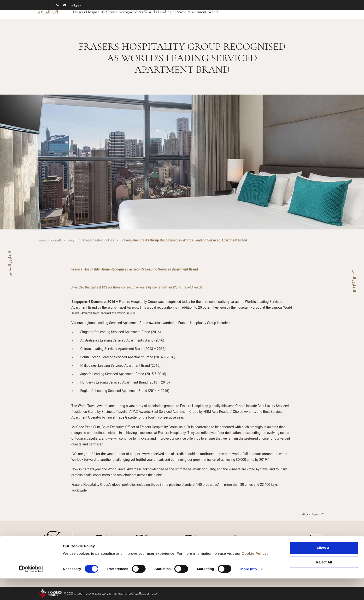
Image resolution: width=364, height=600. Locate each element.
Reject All (324, 541)
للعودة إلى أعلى (312, 514)
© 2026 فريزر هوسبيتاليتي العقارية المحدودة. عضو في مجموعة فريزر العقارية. (111, 594)
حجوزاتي (76, 5)
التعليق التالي (355, 281)
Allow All (324, 527)
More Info (249, 548)
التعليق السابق (9, 264)
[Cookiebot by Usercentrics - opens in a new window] (31, 548)
